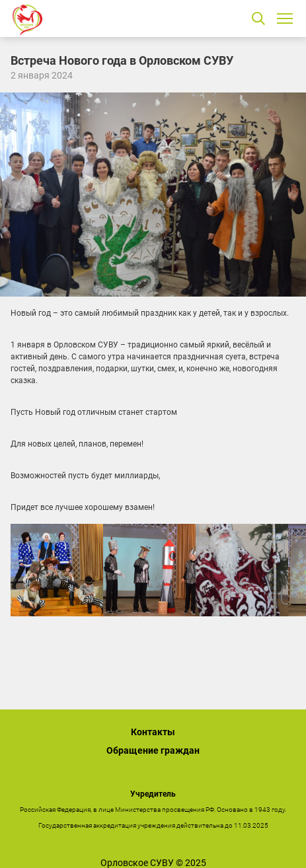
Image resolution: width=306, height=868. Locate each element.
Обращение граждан (153, 750)
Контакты (153, 732)
